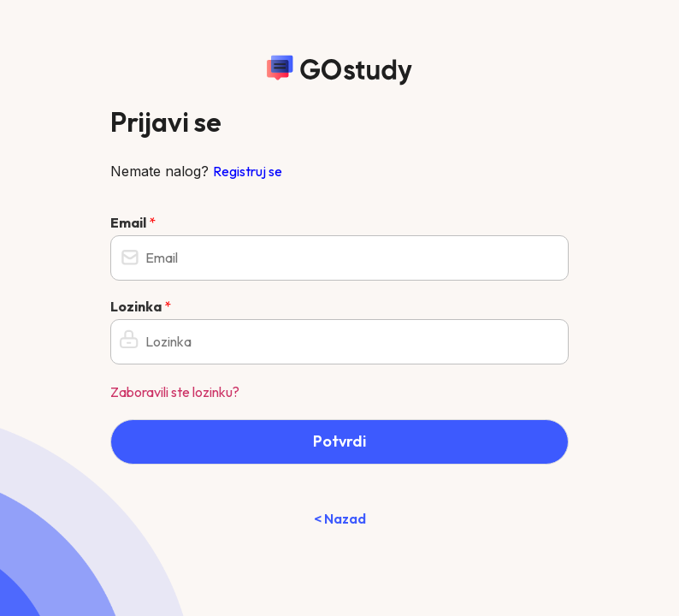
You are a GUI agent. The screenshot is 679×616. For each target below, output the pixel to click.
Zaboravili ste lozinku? (175, 392)
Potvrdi (339, 441)
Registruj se (248, 171)
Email (133, 222)
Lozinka (141, 306)
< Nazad (340, 518)
